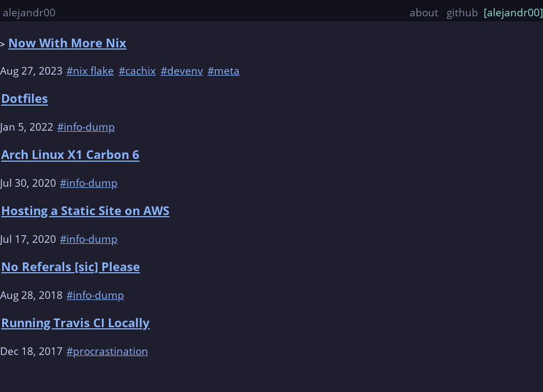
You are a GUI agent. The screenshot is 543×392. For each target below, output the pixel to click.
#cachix (137, 71)
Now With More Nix (67, 43)
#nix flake (90, 71)
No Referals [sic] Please (71, 267)
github (462, 12)
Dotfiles (25, 99)
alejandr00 (29, 12)
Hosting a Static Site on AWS (85, 210)
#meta (224, 71)
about (425, 12)
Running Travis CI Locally (75, 323)
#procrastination (107, 351)
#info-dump (86, 127)
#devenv (182, 71)
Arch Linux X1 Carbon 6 (70, 155)
